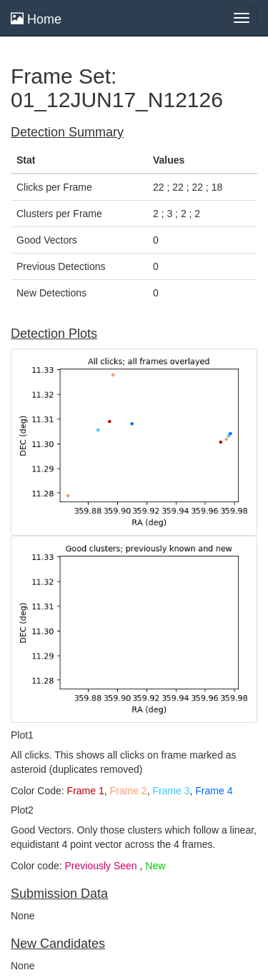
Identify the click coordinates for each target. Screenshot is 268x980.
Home (36, 19)
